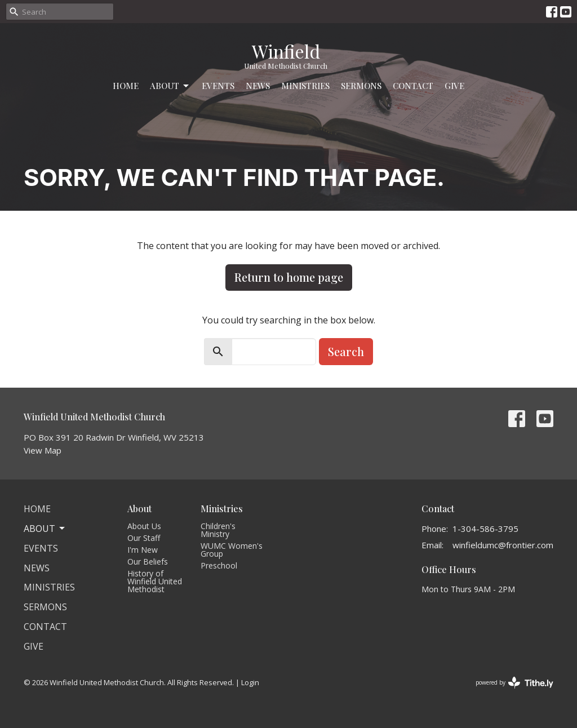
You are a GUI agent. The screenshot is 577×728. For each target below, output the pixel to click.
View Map (43, 450)
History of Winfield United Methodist (155, 581)
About (170, 86)
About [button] (45, 529)
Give (454, 86)
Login (250, 682)
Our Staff (144, 538)
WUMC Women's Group (232, 550)
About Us (144, 526)
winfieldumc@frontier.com (503, 545)
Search (346, 351)
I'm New (143, 550)
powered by (514, 683)
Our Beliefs (148, 561)
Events (218, 86)
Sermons (361, 86)
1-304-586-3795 (485, 529)
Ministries (305, 86)
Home (126, 86)
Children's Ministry (218, 530)
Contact (413, 86)
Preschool (219, 565)
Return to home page (289, 277)
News (258, 86)
